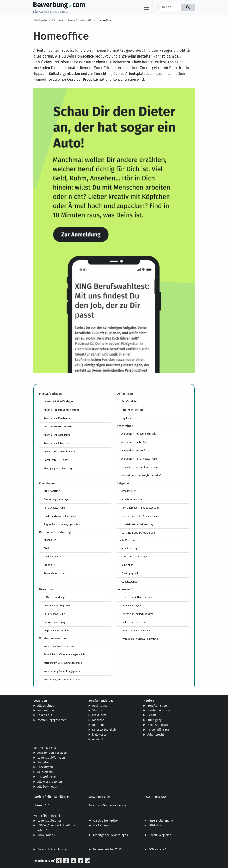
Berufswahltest (130, 401)
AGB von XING (157, 849)
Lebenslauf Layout (132, 605)
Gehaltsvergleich (160, 835)
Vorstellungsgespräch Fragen (60, 646)
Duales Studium (53, 557)
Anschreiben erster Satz (135, 442)
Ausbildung (50, 540)
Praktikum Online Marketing (107, 805)
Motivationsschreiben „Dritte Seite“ (141, 475)
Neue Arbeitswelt (80, 20)
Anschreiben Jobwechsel (57, 443)
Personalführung (158, 730)
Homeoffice (104, 20)
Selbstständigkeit (104, 730)
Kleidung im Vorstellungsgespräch (63, 663)
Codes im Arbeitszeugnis (135, 557)
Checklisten (45, 767)
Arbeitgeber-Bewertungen (110, 835)
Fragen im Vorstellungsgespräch (62, 524)
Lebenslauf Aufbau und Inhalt (138, 597)
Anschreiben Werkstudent (58, 426)
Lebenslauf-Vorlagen (51, 757)
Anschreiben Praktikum (57, 418)
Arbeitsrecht (156, 735)
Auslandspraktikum (55, 573)
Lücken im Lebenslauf (134, 622)
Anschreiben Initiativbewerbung (62, 410)
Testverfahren (46, 777)
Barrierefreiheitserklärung (51, 797)
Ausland (98, 739)
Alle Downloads (47, 786)
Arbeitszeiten (129, 491)
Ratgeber (44, 762)
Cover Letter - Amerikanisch (59, 452)
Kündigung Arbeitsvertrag (58, 468)
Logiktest (127, 418)
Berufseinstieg (157, 706)
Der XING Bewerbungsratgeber (139, 533)
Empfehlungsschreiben (57, 631)
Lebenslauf (45, 715)
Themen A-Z (41, 805)
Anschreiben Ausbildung (57, 435)
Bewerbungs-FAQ (155, 797)
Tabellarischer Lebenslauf (136, 631)
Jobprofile (99, 725)
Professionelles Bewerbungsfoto (140, 639)
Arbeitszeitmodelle (132, 499)
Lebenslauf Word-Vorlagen (59, 401)
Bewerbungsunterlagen (57, 499)
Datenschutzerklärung (52, 849)
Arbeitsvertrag (52, 491)
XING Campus (102, 825)
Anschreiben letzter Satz (135, 450)
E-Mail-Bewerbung (54, 597)
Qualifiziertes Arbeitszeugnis (60, 516)
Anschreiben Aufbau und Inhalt (139, 434)
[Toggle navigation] (146, 8)
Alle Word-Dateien (50, 782)
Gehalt (152, 715)
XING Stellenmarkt (161, 821)
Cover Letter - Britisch (56, 460)
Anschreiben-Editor (106, 821)
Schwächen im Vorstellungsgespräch (64, 654)
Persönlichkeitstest (132, 410)
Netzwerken (100, 735)
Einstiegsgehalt (130, 573)
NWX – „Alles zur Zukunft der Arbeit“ (56, 828)
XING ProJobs (46, 835)
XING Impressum (99, 797)
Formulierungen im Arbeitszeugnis (141, 508)
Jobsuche (98, 720)
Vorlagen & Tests (45, 748)
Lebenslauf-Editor (49, 821)
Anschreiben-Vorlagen (52, 753)
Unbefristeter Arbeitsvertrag (137, 524)
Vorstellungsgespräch (52, 720)
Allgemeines (46, 706)
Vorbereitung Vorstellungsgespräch (63, 671)
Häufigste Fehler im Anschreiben (139, 467)
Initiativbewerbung (54, 508)
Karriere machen (158, 710)
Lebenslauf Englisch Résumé (137, 614)
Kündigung (127, 565)
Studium (48, 548)
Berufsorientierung (101, 701)
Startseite (40, 20)
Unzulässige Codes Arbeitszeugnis (140, 516)
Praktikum (50, 565)
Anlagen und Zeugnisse (57, 605)
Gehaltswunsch (130, 582)
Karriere (57, 20)
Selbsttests (45, 772)
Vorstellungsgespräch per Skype (62, 679)
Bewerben (40, 701)
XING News (156, 825)
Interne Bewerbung (55, 622)
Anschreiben (46, 710)
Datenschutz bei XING (107, 849)
